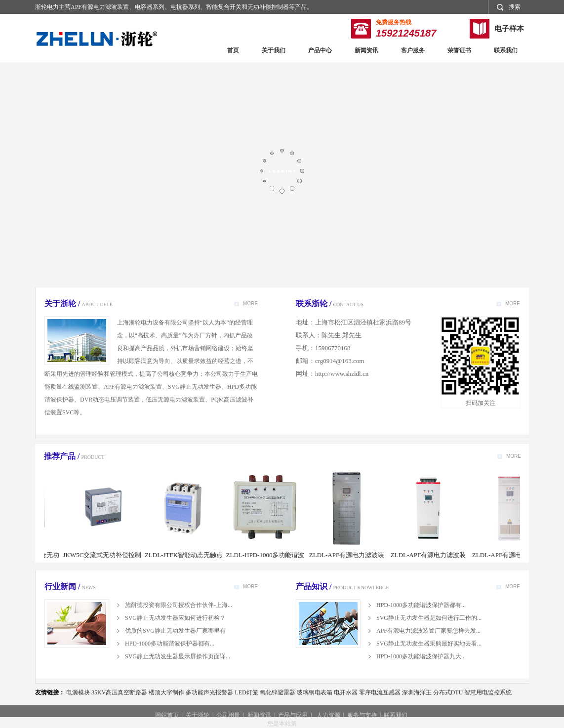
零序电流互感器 (380, 692)
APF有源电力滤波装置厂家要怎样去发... (428, 631)
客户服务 (413, 50)
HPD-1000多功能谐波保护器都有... (170, 644)
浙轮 (97, 39)
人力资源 (328, 715)
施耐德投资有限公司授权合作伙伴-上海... (179, 605)
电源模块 (78, 692)
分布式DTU (448, 692)
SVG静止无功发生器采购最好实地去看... (429, 644)
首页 (233, 50)
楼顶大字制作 (166, 692)
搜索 (509, 7)
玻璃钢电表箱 (315, 692)
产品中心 (320, 50)
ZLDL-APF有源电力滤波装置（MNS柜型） (514, 560)
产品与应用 (293, 715)
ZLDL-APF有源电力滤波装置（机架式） (351, 560)
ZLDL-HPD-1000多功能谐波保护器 (269, 560)
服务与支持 (362, 715)
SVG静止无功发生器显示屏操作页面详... (178, 656)
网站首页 (167, 715)
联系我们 (506, 50)
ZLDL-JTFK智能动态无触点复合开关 (188, 560)
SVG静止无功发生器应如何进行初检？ (175, 618)
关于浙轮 (198, 715)
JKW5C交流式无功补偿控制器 (106, 560)
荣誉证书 (459, 50)
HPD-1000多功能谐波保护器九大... (421, 656)
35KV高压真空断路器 (119, 692)
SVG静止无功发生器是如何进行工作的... (429, 618)
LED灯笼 (246, 692)
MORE (250, 303)
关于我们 (274, 50)
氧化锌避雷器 (278, 692)
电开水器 (346, 692)
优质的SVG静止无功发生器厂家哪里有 (175, 631)
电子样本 (509, 29)
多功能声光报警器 (209, 692)
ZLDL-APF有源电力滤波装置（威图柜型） (432, 560)
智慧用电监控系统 (488, 692)
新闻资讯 (366, 50)
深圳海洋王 (417, 692)
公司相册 (228, 715)
